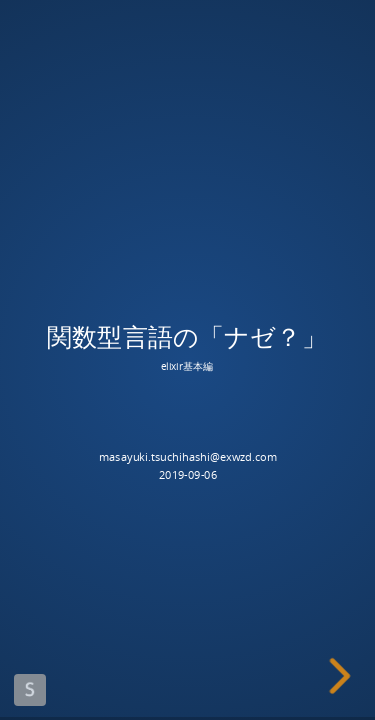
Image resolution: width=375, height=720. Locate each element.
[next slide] (343, 676)
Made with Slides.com (30, 690)
